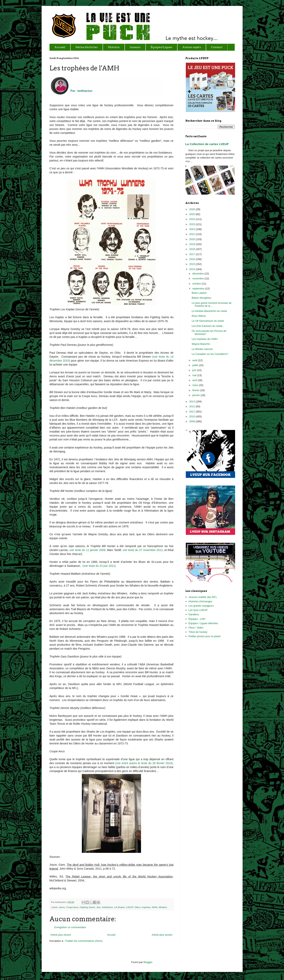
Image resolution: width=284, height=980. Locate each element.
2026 (193, 209)
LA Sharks (119, 907)
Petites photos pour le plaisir (205, 636)
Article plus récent (61, 935)
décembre (198, 274)
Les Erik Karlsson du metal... (208, 326)
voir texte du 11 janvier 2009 (87, 550)
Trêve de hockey (198, 632)
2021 (193, 234)
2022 (193, 229)
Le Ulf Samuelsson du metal (208, 321)
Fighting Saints (87, 907)
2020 (193, 239)
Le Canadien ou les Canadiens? (210, 354)
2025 (193, 214)
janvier (196, 395)
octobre (197, 284)
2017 (193, 254)
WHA (155, 907)
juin (195, 370)
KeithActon (107, 907)
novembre (198, 278)
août (195, 360)
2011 (193, 412)
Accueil (111, 935)
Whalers (163, 907)
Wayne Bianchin (201, 344)
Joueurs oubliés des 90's (203, 597)
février (196, 390)
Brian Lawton (199, 293)
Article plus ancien (162, 935)
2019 (193, 244)
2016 (193, 259)
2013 (193, 401)
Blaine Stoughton (201, 298)
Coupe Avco (72, 907)
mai (195, 375)
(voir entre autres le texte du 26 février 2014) (144, 763)
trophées (146, 907)
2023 (193, 224)
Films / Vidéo (196, 628)
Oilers (138, 907)
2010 (193, 416)
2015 (193, 264)
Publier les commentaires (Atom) (84, 941)
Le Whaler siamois (202, 349)
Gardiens (194, 614)
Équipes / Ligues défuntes (203, 623)
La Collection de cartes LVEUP (207, 144)
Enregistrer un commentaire (70, 927)
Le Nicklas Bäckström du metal (209, 311)
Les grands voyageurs (201, 606)
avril (195, 380)
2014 (193, 269)
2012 (193, 406)
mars (196, 385)
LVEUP (130, 907)
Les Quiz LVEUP (198, 610)
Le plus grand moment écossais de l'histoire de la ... (212, 304)
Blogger (148, 962)
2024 (193, 219)
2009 (193, 421)
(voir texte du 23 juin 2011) (99, 566)
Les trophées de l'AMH (205, 339)
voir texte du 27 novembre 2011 (143, 550)
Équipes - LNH (197, 619)
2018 (193, 249)
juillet (196, 365)
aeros (62, 907)
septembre (199, 289)
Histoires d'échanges (200, 601)
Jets (98, 907)
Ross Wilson (199, 316)
